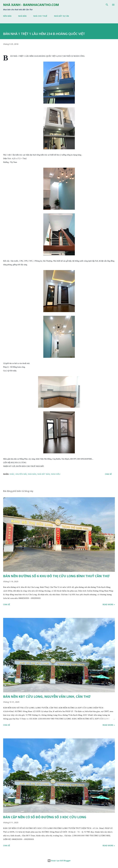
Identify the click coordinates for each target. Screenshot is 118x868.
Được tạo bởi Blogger (59, 861)
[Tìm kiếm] (107, 5)
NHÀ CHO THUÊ (40, 16)
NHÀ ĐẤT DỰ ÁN (61, 16)
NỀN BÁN (7, 16)
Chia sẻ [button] (108, 474)
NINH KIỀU (56, 474)
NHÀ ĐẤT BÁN (44, 474)
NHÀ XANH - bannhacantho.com (31, 5)
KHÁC (12, 474)
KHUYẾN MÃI (21, 474)
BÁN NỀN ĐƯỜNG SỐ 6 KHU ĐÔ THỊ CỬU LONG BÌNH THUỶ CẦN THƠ (56, 576)
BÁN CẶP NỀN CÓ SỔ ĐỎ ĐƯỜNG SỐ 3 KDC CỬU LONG (45, 817)
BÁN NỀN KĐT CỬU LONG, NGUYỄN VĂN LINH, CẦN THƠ (47, 696)
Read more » (109, 604)
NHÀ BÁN (22, 16)
